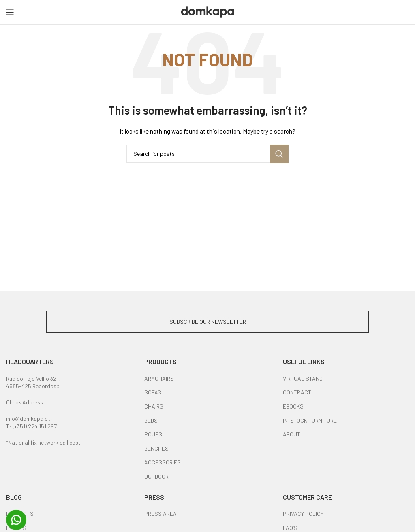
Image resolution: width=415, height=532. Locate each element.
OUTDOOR (156, 476)
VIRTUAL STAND (303, 378)
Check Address (25, 402)
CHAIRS (154, 406)
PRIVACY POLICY (303, 514)
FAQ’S (290, 528)
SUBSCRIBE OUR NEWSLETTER (208, 322)
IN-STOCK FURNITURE (310, 420)
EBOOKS (293, 406)
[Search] (207, 154)
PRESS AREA (160, 514)
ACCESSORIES (163, 462)
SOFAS (153, 392)
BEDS (151, 420)
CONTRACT (297, 392)
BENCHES (156, 448)
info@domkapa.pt (28, 418)
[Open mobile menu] (10, 12)
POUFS (153, 434)
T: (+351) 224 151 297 (31, 426)
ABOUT (292, 434)
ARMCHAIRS (159, 378)
